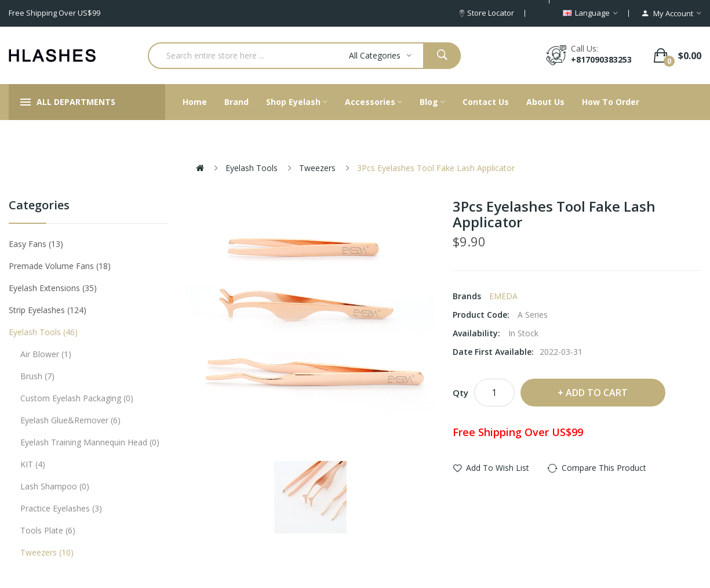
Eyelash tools (252, 168)
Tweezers (317, 168)
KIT (33, 464)
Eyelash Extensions (53, 288)
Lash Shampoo (55, 486)
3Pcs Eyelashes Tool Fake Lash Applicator (436, 168)
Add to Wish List (498, 468)
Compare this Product (604, 468)
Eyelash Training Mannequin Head (90, 442)
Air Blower (46, 354)
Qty (460, 393)
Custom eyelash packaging (77, 398)
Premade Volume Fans (60, 266)
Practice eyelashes (61, 508)
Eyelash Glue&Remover (70, 420)
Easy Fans (36, 244)
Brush (37, 376)
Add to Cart (597, 393)
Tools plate (48, 530)
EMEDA (503, 296)
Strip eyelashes (48, 310)
